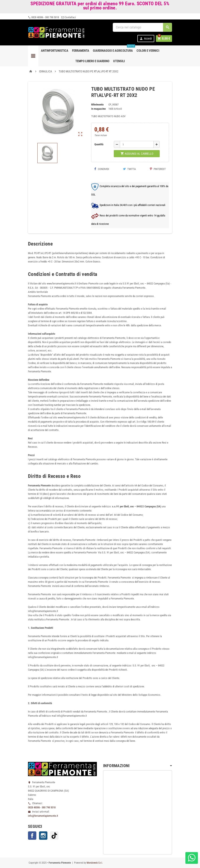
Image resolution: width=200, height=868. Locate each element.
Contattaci (69, 17)
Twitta (129, 169)
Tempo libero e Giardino (92, 61)
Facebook (32, 836)
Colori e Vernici (148, 51)
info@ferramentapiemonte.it (43, 816)
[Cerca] (142, 27)
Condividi (102, 169)
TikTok (54, 836)
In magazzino (98, 109)
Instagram (43, 836)
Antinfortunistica (55, 51)
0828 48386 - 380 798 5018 (43, 17)
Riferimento (97, 105)
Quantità (99, 144)
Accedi (146, 39)
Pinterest (158, 169)
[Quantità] (137, 144)
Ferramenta (81, 51)
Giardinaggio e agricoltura (114, 49)
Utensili (119, 61)
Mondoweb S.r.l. (95, 863)
